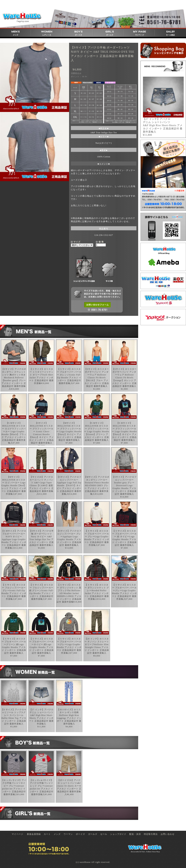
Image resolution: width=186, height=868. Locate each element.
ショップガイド (118, 834)
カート (47, 834)
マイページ (17, 834)
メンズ (57, 834)
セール (104, 834)
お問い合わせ (168, 834)
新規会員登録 (34, 834)
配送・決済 (135, 834)
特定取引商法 (151, 834)
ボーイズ (80, 834)
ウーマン (68, 834)
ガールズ (93, 834)
